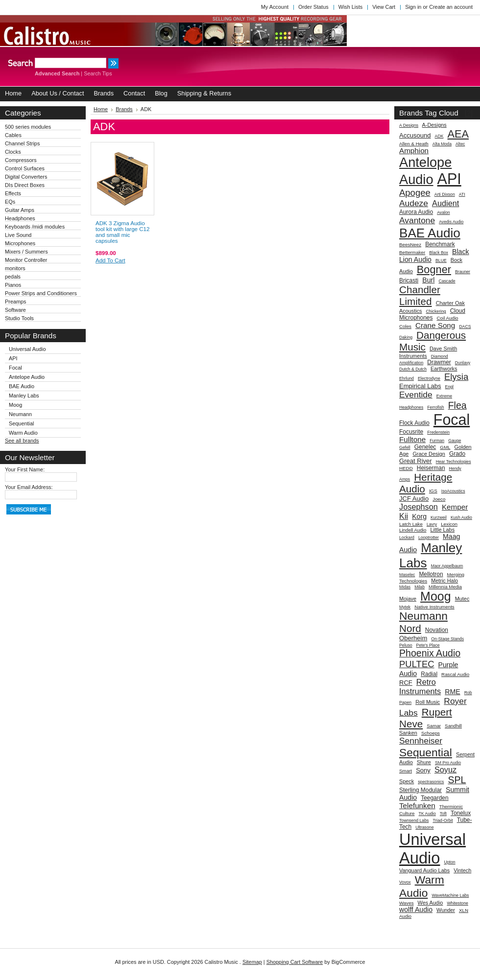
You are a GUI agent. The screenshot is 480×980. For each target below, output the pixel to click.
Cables (13, 135)
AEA (458, 134)
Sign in (413, 7)
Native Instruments (434, 607)
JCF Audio (414, 499)
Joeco (439, 499)
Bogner (434, 269)
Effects (13, 193)
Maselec (407, 575)
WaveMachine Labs (450, 895)
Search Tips (98, 73)
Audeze (414, 203)
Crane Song (435, 325)
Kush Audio (461, 517)
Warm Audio (23, 433)
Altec (460, 144)
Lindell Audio (413, 530)
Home (101, 109)
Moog (15, 405)
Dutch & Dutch (413, 369)
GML (445, 447)
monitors (15, 268)
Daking (406, 337)
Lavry (432, 524)
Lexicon (449, 524)
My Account (275, 7)
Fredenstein (438, 432)
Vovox (405, 882)
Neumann (20, 414)
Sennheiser (421, 741)
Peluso (406, 645)
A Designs (409, 125)
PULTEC (417, 664)
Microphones (20, 243)
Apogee (415, 193)
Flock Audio (414, 423)
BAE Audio (22, 386)
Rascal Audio (455, 674)
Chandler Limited (420, 295)
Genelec (425, 447)
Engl (449, 387)
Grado (457, 454)
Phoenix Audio (430, 653)
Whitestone (457, 903)
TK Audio (427, 814)
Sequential (21, 423)
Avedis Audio (451, 222)
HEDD (406, 468)
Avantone (417, 220)
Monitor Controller (26, 260)
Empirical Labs (420, 386)
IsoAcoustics (453, 491)
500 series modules (28, 127)
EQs (10, 202)
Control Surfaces (25, 168)
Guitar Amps (20, 210)
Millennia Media (445, 587)
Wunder (446, 910)
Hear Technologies (454, 462)
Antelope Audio (27, 377)
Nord (410, 628)
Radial (429, 674)
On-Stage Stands (447, 639)
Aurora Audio (416, 212)
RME (452, 692)
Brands (124, 109)
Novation (437, 630)
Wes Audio (431, 903)
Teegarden (435, 798)
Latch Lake (411, 524)
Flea (457, 405)
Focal (15, 368)
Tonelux (461, 813)
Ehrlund (407, 378)
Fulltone (412, 439)
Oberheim (413, 638)
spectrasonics (431, 782)
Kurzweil (439, 517)
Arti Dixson (445, 194)
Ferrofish (435, 407)
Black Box (439, 253)
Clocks (13, 152)
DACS (465, 327)
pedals (13, 277)
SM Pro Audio (448, 763)
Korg (419, 516)
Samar (434, 726)
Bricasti (409, 280)
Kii (404, 516)
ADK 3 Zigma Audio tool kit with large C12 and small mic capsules (122, 232)
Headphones (20, 218)
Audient (445, 203)
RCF (406, 683)
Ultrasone (424, 827)
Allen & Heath (414, 144)
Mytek (405, 607)
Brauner (463, 272)
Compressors (21, 160)
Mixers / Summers (26, 252)
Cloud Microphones (432, 314)
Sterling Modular (420, 790)
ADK (439, 136)
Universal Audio (27, 349)
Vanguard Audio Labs (424, 870)
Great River (416, 461)
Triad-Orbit (443, 820)
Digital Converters (26, 177)
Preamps (16, 302)
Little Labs (443, 530)
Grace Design (429, 454)
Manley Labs (24, 396)
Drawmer (439, 362)
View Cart (384, 7)
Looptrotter (429, 537)
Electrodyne (429, 378)
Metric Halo (444, 581)
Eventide (416, 395)
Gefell (405, 447)
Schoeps (431, 733)
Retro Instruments (420, 687)
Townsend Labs (414, 820)
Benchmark (440, 244)
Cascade (447, 281)
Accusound (415, 135)
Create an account (451, 7)
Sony (423, 770)
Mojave (408, 599)
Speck (407, 781)
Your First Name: (25, 469)
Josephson (419, 507)
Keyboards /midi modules (35, 227)
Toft (443, 814)
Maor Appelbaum (447, 566)
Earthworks (444, 369)
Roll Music (428, 702)
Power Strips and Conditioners (41, 293)
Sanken (408, 733)
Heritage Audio (426, 483)
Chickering (436, 311)
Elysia (456, 377)
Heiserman (431, 468)
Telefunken (417, 805)
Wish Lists (351, 7)
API (13, 358)
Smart (406, 771)
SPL (457, 780)
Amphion (414, 151)
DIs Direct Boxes (25, 185)
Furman (437, 441)
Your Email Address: (29, 487)
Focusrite (411, 432)
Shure (424, 762)
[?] (468, 113)
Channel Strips (22, 143)
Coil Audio (447, 318)
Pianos (13, 285)
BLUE (441, 260)
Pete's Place (428, 645)
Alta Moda (442, 144)
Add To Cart (110, 260)
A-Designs (434, 125)
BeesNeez (410, 245)
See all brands (22, 441)
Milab (420, 587)
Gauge (455, 441)
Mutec (462, 599)
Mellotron (431, 574)
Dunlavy (463, 363)
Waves (407, 903)
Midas (405, 587)
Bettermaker (412, 252)
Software (15, 310)
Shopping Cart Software (295, 962)
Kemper (455, 507)
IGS (433, 491)
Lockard (407, 537)
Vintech (462, 870)
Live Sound (18, 235)
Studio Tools (19, 318)
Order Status (313, 7)
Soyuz (445, 770)
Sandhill (453, 726)
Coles (405, 326)
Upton (449, 862)
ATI (462, 194)
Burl (428, 280)
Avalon (443, 212)
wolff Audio (416, 910)
